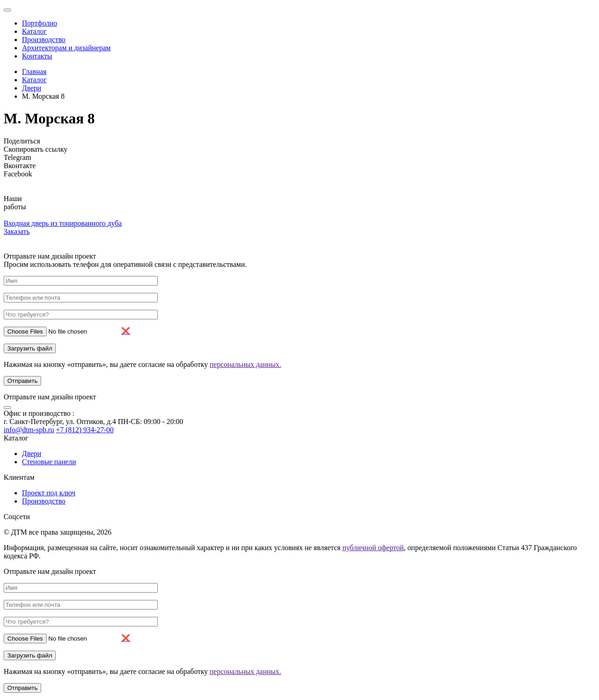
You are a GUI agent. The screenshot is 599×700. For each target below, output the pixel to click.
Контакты (37, 56)
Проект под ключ (49, 493)
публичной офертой (373, 548)
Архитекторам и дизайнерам (66, 48)
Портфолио (40, 23)
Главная (34, 72)
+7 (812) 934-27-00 (85, 430)
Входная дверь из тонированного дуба (63, 223)
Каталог (34, 31)
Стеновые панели (49, 462)
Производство (44, 40)
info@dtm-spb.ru (29, 430)
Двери (32, 88)
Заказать (17, 231)
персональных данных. (246, 364)
